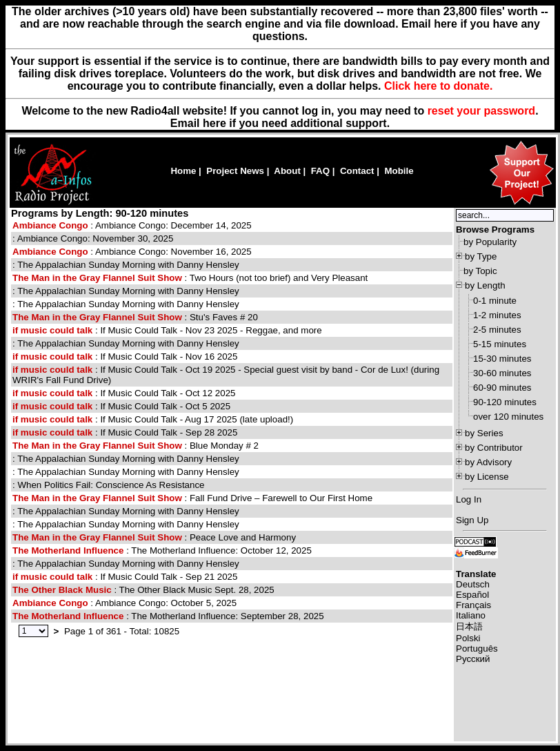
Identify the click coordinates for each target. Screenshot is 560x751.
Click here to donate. (438, 86)
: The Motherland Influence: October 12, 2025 (162, 550)
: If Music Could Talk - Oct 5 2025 (121, 406)
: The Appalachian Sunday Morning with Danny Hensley (126, 265)
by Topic (480, 271)
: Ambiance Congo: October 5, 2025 (124, 603)
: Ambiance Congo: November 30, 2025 (93, 238)
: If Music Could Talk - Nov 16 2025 (125, 357)
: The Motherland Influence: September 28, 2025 (168, 616)
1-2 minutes (497, 315)
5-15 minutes (500, 344)
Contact (357, 171)
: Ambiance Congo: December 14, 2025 (132, 225)
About (287, 171)
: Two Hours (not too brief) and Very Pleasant (190, 278)
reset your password (482, 111)
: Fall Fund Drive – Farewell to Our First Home (192, 498)
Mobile (399, 171)
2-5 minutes (497, 330)
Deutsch (473, 584)
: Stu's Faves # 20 (135, 317)
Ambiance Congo (50, 225)
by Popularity (490, 242)
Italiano (471, 615)
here (214, 123)
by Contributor (494, 448)
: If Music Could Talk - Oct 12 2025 (124, 393)
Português (477, 648)
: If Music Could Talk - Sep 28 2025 (125, 432)
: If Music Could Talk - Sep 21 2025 (125, 577)
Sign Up (472, 520)
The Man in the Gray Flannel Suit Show (97, 278)
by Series (484, 433)
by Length (485, 285)
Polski (468, 638)
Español (472, 595)
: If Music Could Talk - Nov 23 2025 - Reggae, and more (167, 330)
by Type (481, 256)
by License (487, 477)
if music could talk (52, 330)
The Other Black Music (62, 590)
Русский (473, 659)
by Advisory (488, 462)
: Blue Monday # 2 (136, 446)
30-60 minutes (502, 373)
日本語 (469, 626)
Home (183, 171)
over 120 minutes (508, 417)
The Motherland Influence (68, 550)
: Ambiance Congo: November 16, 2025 (132, 252)
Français (473, 605)
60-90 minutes (502, 388)
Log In (469, 499)
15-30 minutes (502, 359)
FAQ (320, 171)
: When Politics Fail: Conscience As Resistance (109, 485)
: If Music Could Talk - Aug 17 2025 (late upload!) (153, 419)
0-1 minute (495, 301)
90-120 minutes (505, 402)
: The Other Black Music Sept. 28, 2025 (143, 590)
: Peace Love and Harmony (154, 537)
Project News (235, 171)
